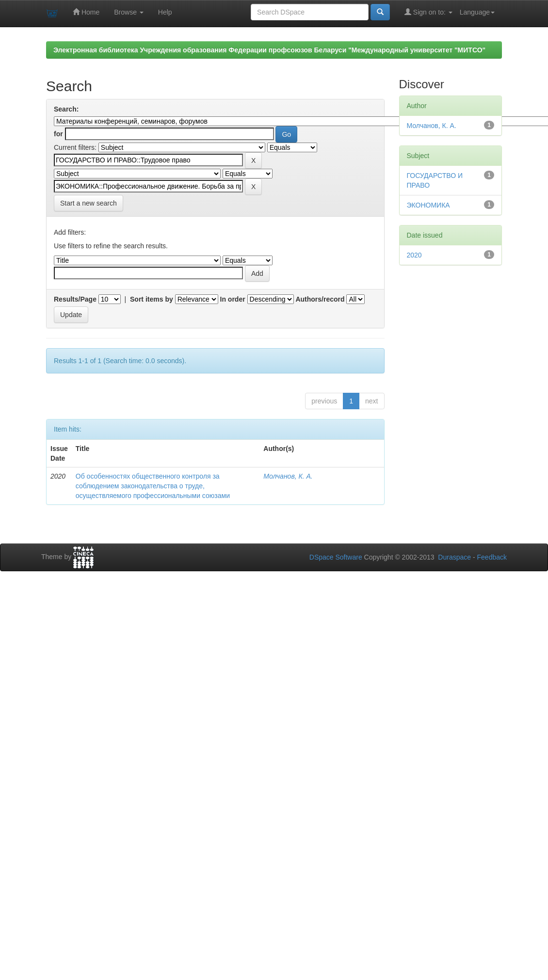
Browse (129, 12)
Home (86, 12)
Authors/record (320, 299)
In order (233, 299)
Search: (66, 109)
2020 (414, 255)
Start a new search (89, 203)
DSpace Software (336, 557)
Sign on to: (428, 12)
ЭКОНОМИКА (428, 205)
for (58, 134)
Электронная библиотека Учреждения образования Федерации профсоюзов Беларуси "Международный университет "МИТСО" (269, 50)
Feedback (492, 557)
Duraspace (454, 557)
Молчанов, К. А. (288, 476)
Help (165, 12)
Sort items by (152, 299)
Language (477, 12)
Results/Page (75, 299)
